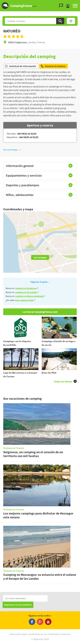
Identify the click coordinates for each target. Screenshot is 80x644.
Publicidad (54, 634)
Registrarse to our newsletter (18, 605)
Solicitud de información (20, 66)
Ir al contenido (78, 3)
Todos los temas (65, 381)
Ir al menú (77, 3)
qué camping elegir (24, 300)
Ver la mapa (40, 257)
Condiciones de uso (38, 634)
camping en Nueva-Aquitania (29, 296)
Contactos (66, 634)
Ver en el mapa (12, 150)
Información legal (18, 634)
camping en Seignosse (26, 288)
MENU (75, 6)
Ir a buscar (80, 3)
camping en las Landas (26, 292)
